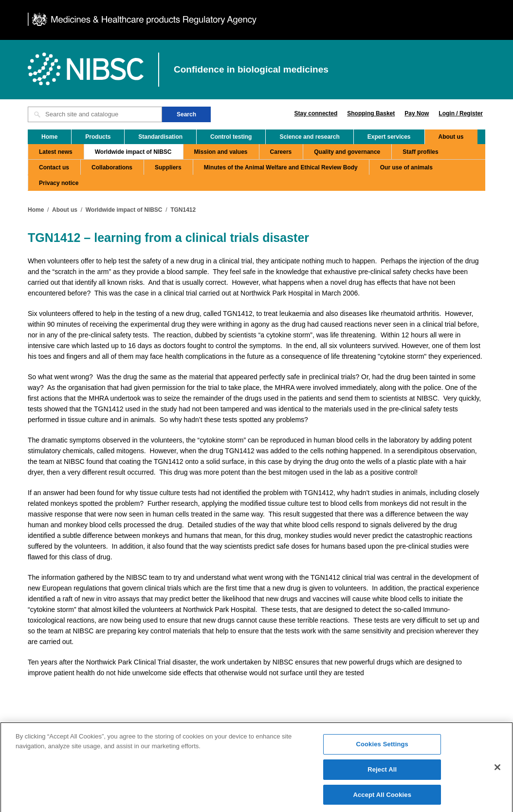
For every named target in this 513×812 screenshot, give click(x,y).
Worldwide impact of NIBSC (133, 152)
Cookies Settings (382, 748)
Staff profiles (420, 152)
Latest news (56, 152)
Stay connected (316, 113)
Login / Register (461, 113)
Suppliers (168, 167)
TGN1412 (183, 210)
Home (49, 137)
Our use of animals (406, 167)
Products (98, 137)
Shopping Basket (371, 113)
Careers (281, 152)
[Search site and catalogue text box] (95, 114)
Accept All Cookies (382, 798)
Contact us (54, 167)
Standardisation (160, 137)
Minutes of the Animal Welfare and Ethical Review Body (281, 167)
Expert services (389, 137)
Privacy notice (59, 183)
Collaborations (112, 167)
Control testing (231, 137)
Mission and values (221, 152)
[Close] (497, 771)
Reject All (382, 773)
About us (451, 137)
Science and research (309, 137)
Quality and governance (347, 152)
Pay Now (417, 113)
